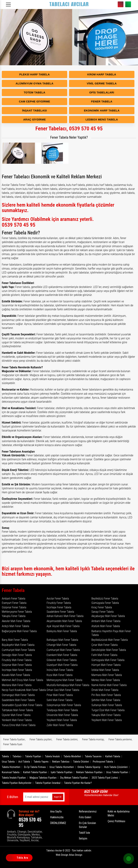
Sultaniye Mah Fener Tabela (107, 705)
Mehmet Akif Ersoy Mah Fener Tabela (22, 680)
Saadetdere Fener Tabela (60, 612)
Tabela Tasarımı (93, 756)
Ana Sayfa (56, 811)
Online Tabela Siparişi (89, 767)
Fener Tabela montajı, (93, 739)
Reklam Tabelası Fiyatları (89, 772)
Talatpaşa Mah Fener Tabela (62, 710)
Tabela (5, 756)
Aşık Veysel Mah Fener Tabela (63, 626)
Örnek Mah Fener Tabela (105, 690)
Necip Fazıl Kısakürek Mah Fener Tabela (24, 690)
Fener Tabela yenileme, (120, 739)
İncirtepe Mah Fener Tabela (17, 670)
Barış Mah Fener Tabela (15, 640)
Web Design (69, 855)
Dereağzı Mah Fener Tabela (17, 655)
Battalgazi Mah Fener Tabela (62, 640)
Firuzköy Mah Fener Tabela (17, 660)
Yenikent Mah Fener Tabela (17, 720)
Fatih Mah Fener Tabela (104, 655)
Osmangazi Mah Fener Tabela (18, 695)
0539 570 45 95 (121, 4)
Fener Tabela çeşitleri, (41, 739)
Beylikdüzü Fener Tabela (105, 599)
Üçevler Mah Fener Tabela (16, 715)
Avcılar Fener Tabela (58, 599)
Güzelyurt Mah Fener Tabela (62, 665)
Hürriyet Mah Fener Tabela (106, 665)
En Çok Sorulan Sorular (87, 825)
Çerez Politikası (116, 821)
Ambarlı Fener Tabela (14, 599)
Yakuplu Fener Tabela (14, 616)
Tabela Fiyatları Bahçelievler (17, 783)
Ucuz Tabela (8, 762)
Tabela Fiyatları (33, 756)
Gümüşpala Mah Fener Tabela (108, 660)
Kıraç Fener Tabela (102, 607)
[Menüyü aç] (9, 3)
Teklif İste (84, 833)
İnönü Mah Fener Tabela (60, 670)
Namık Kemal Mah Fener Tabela (109, 685)
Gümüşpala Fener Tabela (105, 603)
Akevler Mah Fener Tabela (16, 621)
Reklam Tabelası (61, 762)
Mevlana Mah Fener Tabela (17, 685)
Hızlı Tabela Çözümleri (116, 767)
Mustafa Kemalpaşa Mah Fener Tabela (68, 685)
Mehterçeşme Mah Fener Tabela (64, 680)
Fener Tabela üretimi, (67, 739)
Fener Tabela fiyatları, (14, 739)
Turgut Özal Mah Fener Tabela (108, 710)
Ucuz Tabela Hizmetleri (62, 767)
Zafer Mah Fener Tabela (60, 725)
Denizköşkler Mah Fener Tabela (109, 650)
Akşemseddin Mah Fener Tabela (64, 621)
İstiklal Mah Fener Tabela (105, 670)
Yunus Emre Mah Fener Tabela (19, 725)
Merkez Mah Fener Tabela (106, 680)
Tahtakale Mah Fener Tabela (17, 710)
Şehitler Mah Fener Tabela (106, 700)
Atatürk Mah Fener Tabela (106, 626)
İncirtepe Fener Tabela (59, 607)
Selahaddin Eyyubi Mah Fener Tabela (22, 705)
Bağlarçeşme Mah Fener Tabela (19, 631)
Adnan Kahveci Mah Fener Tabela (65, 616)
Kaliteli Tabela (113, 756)
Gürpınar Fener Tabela (14, 607)
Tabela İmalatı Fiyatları (14, 778)
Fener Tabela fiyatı (13, 744)
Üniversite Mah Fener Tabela (62, 715)
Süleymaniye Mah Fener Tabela (64, 705)
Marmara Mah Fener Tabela (107, 675)
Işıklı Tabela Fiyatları (62, 772)
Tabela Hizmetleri (11, 767)
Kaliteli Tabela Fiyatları (35, 772)
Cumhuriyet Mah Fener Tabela (18, 650)
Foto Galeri (85, 817)
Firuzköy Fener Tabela (59, 603)
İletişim (83, 839)
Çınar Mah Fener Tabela (105, 645)
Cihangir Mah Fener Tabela (61, 645)
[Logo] (69, 5)
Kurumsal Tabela (11, 772)
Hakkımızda (57, 817)
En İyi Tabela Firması (35, 767)
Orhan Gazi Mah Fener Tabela (63, 690)
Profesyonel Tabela (103, 762)
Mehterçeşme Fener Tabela (17, 612)
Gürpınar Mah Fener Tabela (17, 665)
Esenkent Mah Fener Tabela (62, 655)
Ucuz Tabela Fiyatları (117, 772)
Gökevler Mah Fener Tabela (62, 660)
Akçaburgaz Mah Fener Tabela (108, 616)
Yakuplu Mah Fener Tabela (106, 715)
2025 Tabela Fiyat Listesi (105, 778)
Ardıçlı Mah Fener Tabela (15, 626)
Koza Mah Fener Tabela (59, 675)
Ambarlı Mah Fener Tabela (106, 621)
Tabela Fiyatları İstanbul (48, 783)
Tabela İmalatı (52, 756)
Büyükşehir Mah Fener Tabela (18, 645)
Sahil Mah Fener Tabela (59, 700)
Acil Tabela (24, 762)
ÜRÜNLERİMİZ (58, 823)
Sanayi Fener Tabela (103, 612)
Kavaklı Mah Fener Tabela (16, 675)
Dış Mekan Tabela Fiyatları (74, 778)
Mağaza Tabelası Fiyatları (43, 778)
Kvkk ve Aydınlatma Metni (119, 813)
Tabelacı (17, 756)
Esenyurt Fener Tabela (14, 603)
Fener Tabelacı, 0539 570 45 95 (69, 128)
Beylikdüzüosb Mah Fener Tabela (110, 640)
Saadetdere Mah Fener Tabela (18, 700)
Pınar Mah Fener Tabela (60, 695)
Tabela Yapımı (41, 762)
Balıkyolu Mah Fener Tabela (62, 631)
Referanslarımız (88, 811)
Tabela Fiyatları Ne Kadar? (78, 783)
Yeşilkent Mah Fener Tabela (62, 720)
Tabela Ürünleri (81, 762)
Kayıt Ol (58, 797)
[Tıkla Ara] (10, 858)
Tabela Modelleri (72, 756)
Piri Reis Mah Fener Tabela (106, 695)
